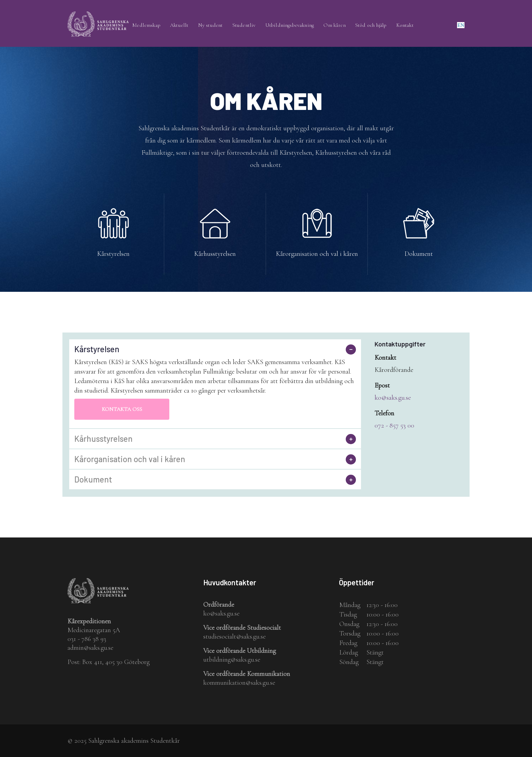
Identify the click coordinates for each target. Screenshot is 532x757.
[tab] (215, 349)
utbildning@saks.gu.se (232, 660)
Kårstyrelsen (113, 254)
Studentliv (247, 25)
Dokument (419, 254)
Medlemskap (151, 25)
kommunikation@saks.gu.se (239, 683)
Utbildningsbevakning (292, 25)
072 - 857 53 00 (394, 425)
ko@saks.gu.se (393, 398)
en (461, 25)
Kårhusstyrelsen (215, 254)
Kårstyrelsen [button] (97, 349)
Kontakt (407, 25)
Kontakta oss (122, 410)
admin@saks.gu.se (90, 648)
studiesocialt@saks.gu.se (234, 637)
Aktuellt (184, 25)
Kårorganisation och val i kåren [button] (130, 459)
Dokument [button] (93, 480)
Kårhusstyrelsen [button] (103, 439)
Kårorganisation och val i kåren (317, 254)
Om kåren (336, 25)
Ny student (214, 25)
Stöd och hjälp (373, 25)
